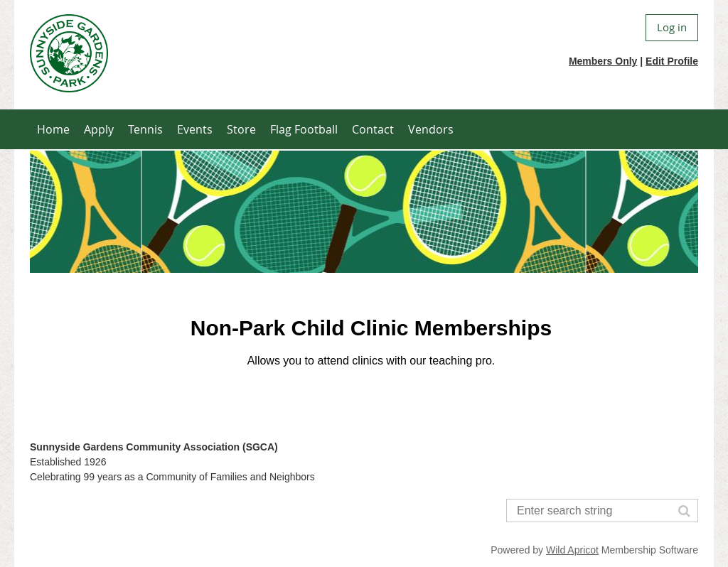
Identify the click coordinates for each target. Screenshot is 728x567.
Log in (672, 27)
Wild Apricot (572, 550)
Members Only (603, 61)
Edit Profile (672, 61)
